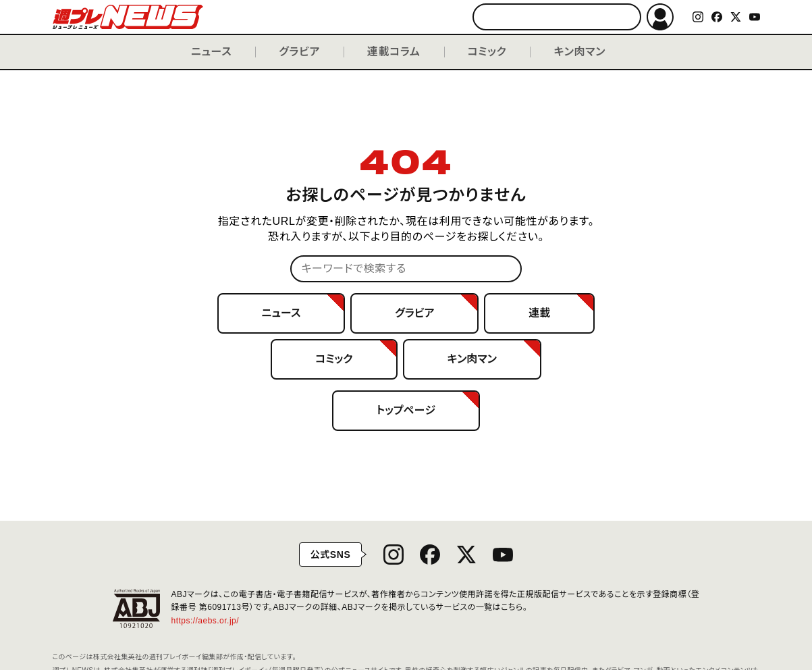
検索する (625, 17)
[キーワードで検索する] (557, 17)
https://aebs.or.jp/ (210, 621)
